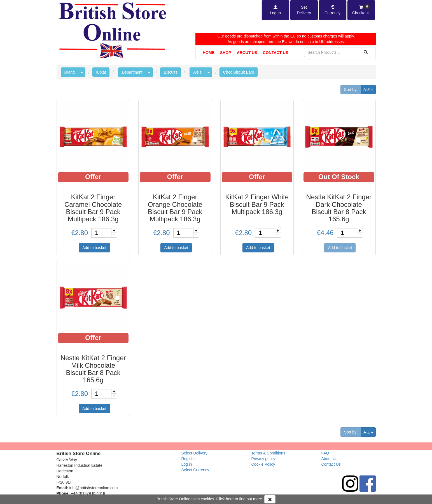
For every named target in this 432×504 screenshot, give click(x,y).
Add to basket (94, 248)
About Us (247, 53)
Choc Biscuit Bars (239, 72)
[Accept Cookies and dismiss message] (270, 499)
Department (132, 72)
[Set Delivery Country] (304, 10)
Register (189, 459)
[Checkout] (361, 10)
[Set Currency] (333, 10)
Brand (70, 72)
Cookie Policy (263, 464)
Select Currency (195, 470)
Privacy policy (263, 459)
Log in (187, 464)
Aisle (197, 72)
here (230, 499)
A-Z (369, 89)
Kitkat (101, 72)
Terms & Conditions (268, 453)
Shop (226, 53)
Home (209, 53)
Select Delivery (194, 453)
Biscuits (171, 72)
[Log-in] (275, 10)
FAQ (325, 453)
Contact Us (276, 53)
